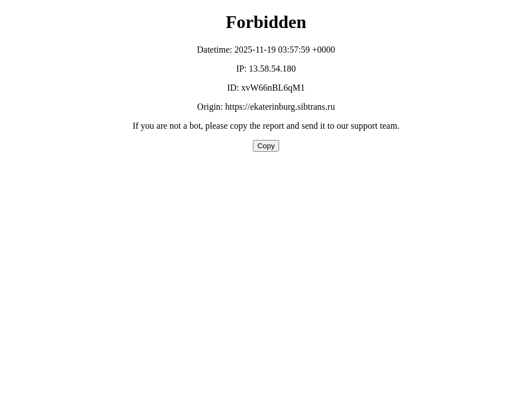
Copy (266, 146)
